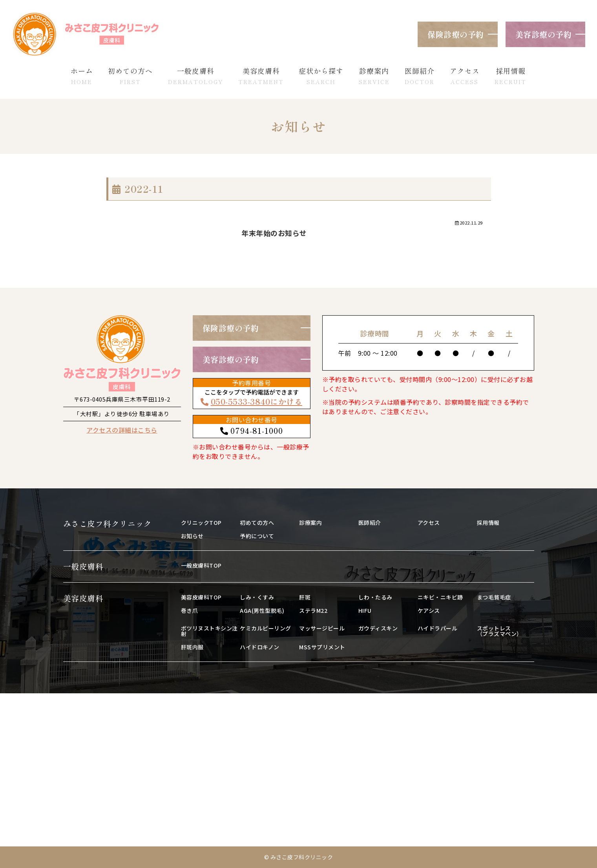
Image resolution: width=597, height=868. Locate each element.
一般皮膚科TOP (201, 565)
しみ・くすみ (257, 597)
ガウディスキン (378, 628)
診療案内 (310, 523)
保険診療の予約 (456, 34)
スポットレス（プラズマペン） (500, 631)
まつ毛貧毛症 (494, 597)
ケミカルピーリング (266, 628)
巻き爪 (190, 610)
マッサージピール (322, 628)
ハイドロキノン (260, 647)
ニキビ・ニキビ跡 (440, 597)
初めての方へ (257, 523)
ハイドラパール (438, 628)
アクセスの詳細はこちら (122, 430)
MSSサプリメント (322, 647)
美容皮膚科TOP (201, 597)
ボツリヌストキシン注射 (209, 631)
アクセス (429, 523)
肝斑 (305, 597)
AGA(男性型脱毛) (262, 610)
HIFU (365, 610)
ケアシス (429, 610)
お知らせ (192, 536)
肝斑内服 (192, 647)
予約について (257, 536)
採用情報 (488, 523)
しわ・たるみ (375, 597)
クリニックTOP (201, 523)
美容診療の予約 (544, 34)
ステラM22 (313, 610)
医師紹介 (370, 523)
